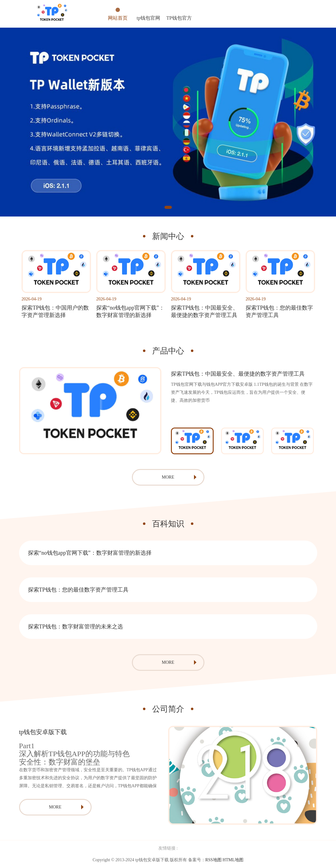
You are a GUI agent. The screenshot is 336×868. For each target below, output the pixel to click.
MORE (168, 477)
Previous (163, 441)
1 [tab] (168, 207)
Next (322, 441)
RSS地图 (213, 860)
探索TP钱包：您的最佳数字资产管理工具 (78, 590)
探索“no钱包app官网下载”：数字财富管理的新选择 (90, 553)
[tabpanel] (168, 122)
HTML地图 (233, 860)
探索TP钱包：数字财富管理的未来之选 (75, 627)
